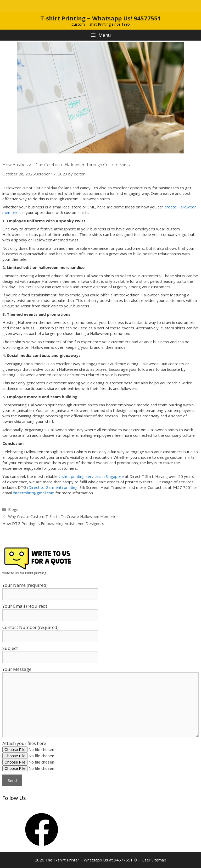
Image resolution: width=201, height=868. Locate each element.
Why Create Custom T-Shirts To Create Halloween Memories (63, 516)
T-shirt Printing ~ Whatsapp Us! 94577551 (101, 18)
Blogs (13, 509)
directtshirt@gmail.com (34, 493)
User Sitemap (154, 860)
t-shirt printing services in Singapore (91, 476)
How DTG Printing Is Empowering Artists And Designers (53, 523)
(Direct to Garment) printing (52, 487)
